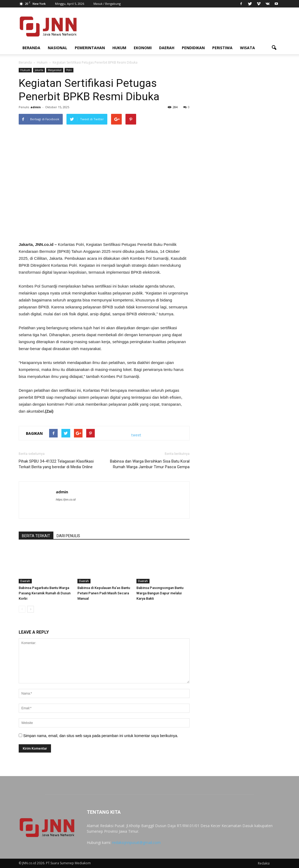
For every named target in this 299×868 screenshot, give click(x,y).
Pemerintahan (90, 48)
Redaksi (264, 863)
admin (36, 107)
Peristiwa (222, 48)
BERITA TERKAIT (36, 536)
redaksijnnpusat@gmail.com (136, 842)
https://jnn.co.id (66, 499)
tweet (136, 435)
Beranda (31, 48)
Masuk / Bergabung (107, 4)
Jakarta (39, 70)
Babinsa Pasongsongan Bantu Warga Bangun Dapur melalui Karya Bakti (160, 593)
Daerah (167, 48)
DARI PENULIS (68, 536)
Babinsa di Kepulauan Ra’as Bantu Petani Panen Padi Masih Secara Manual (104, 593)
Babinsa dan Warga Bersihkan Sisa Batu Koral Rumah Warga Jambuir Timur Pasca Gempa (150, 464)
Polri (69, 70)
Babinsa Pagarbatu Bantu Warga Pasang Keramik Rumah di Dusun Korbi (45, 593)
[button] (274, 48)
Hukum (119, 48)
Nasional (58, 48)
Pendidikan (193, 48)
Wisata (247, 48)
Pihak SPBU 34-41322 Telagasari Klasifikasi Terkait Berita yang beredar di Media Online (56, 464)
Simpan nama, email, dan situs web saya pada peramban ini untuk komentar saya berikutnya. (101, 736)
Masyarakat (55, 70)
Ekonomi (143, 48)
